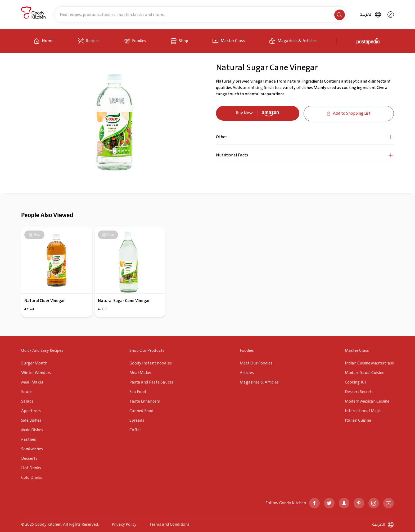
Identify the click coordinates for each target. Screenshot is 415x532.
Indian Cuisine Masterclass (369, 363)
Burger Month (34, 363)
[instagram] (374, 503)
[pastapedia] (369, 41)
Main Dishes (32, 430)
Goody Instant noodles (151, 363)
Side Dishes (31, 420)
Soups (27, 392)
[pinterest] (359, 503)
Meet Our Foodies (256, 363)
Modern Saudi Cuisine (365, 373)
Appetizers (31, 411)
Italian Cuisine (358, 420)
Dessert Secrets (359, 392)
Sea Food (138, 392)
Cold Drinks (32, 478)
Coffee (136, 430)
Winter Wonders (36, 373)
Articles (247, 373)
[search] (340, 15)
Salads (27, 401)
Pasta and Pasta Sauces (152, 382)
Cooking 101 (355, 382)
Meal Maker (32, 382)
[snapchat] (344, 503)
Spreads (137, 420)
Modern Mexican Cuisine (367, 401)
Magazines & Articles (259, 382)
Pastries (29, 439)
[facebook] (314, 503)
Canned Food (141, 411)
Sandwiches (32, 449)
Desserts (29, 459)
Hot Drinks (31, 468)
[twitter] (329, 503)
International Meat (363, 411)
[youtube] (389, 503)
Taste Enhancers (145, 401)
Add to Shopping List (349, 113)
